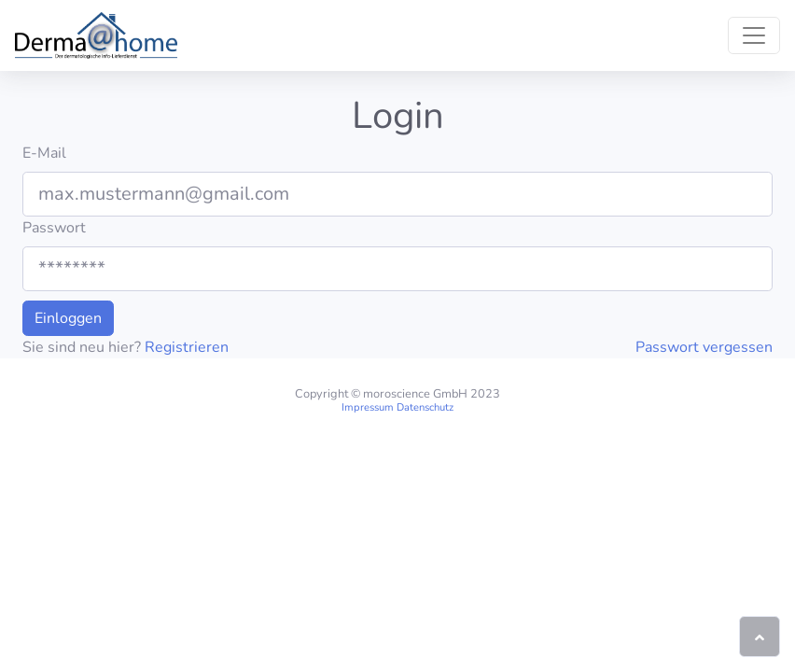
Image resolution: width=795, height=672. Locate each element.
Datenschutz (425, 407)
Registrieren (187, 347)
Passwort (54, 228)
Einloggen (68, 318)
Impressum (368, 407)
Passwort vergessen (704, 347)
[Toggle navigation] (754, 35)
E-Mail (44, 153)
